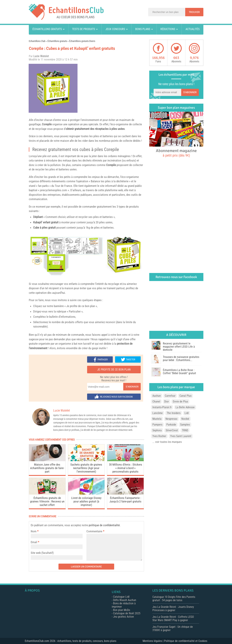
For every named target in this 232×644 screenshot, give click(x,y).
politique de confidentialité (104, 525)
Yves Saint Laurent (181, 436)
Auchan (157, 396)
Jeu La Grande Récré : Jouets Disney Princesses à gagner (173, 609)
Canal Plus (185, 396)
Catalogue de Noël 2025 (127, 613)
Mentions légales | (153, 641)
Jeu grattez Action (124, 617)
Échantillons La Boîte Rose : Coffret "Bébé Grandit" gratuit (179, 372)
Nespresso (171, 419)
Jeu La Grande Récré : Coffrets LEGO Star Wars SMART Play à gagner (173, 618)
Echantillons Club (37, 41)
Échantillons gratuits (47, 29)
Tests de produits (84, 29)
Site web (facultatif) (42, 553)
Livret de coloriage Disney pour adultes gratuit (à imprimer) (86, 501)
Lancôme (158, 413)
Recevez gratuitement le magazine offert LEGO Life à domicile (179, 347)
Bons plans (143, 29)
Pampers (157, 425)
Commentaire (95, 531)
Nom (34, 531)
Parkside (171, 425)
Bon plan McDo (122, 610)
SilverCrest (172, 430)
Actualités (193, 29)
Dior (167, 402)
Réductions (168, 29)
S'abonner (132, 387)
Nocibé (185, 419)
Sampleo (185, 425)
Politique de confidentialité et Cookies (186, 641)
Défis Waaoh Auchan (125, 600)
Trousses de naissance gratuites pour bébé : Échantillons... (181, 359)
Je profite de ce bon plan (114, 370)
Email (34, 542)
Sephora (157, 430)
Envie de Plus (180, 402)
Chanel (156, 402)
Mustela (157, 419)
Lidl (187, 413)
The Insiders (174, 413)
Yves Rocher (159, 436)
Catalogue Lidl (121, 597)
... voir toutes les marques (167, 442)
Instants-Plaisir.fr (162, 407)
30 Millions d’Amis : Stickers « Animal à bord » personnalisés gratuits (126, 468)
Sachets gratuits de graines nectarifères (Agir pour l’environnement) (86, 468)
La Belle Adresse (185, 407)
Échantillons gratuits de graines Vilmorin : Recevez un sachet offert (47, 501)
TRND (185, 430)
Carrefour (170, 396)
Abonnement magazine (176, 153)
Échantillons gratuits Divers (82, 41)
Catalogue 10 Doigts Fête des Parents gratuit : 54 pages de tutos (174, 599)
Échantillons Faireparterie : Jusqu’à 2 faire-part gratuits (125, 500)
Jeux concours (115, 29)
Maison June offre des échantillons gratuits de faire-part (47, 468)
